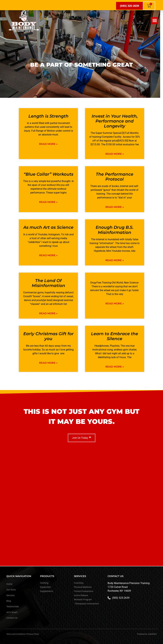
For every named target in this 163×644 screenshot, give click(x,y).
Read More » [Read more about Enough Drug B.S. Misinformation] (115, 260)
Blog (9, 601)
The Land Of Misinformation (48, 283)
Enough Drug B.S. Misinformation (115, 230)
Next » (91, 374)
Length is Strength (48, 116)
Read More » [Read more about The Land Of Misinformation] (48, 313)
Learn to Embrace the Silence (115, 336)
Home (9, 584)
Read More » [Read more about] (115, 303)
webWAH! (152, 634)
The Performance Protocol (115, 177)
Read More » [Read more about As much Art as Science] (48, 255)
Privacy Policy (33, 634)
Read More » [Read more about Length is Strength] (48, 144)
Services (10, 595)
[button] (155, 21)
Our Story (11, 590)
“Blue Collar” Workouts (48, 174)
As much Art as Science (48, 227)
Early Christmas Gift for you (48, 336)
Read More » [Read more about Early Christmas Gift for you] (48, 363)
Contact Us (12, 618)
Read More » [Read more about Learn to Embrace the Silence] (115, 367)
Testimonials (13, 607)
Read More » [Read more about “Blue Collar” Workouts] (48, 202)
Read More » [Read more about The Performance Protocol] (115, 207)
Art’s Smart (12, 612)
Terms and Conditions (16, 634)
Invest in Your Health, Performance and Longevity (115, 121)
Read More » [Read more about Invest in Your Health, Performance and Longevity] (115, 154)
